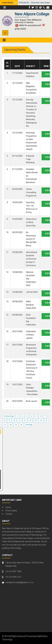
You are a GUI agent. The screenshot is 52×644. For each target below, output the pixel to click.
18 (10, 425)
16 (46, 420)
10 (14, 420)
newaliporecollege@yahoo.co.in (19, 582)
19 (16, 425)
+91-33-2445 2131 (13, 577)
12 (25, 420)
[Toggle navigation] (5, 33)
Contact (9, 514)
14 (36, 420)
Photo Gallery (11, 511)
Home (8, 507)
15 (41, 420)
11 (20, 420)
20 (21, 425)
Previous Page (9, 416)
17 (5, 425)
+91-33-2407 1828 (13, 571)
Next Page (29, 425)
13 (30, 420)
